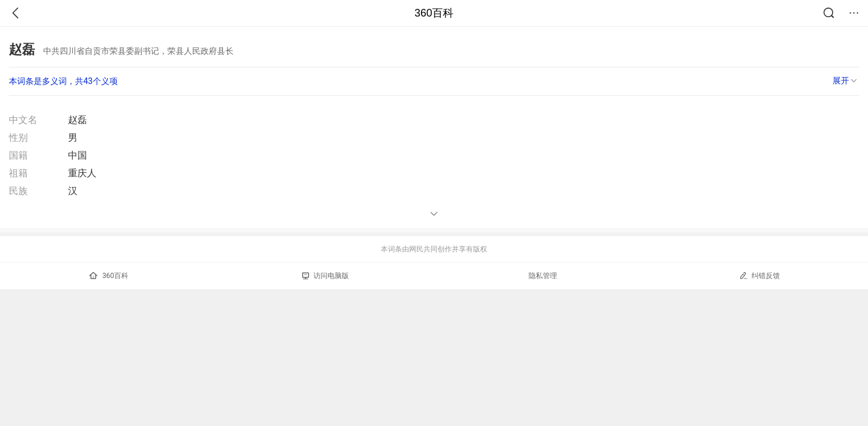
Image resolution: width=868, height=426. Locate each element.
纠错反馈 (759, 275)
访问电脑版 (325, 276)
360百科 (434, 13)
